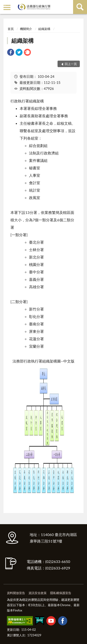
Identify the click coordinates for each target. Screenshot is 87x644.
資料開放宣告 (16, 593)
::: (4, 4)
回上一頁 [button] (71, 64)
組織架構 (44, 29)
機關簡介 (26, 29)
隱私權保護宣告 (61, 593)
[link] (11, 53)
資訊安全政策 (38, 593)
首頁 (11, 29)
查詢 (80, 7)
